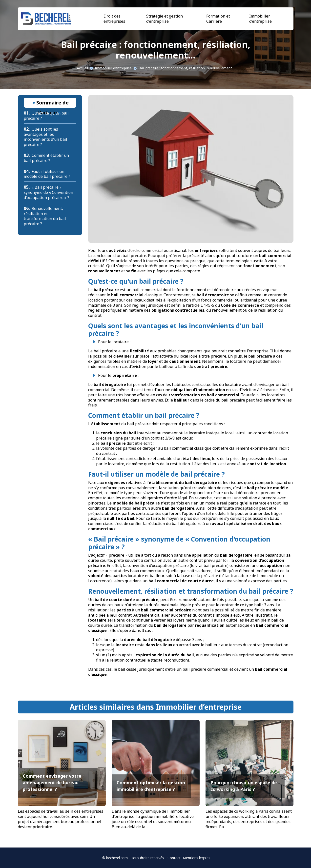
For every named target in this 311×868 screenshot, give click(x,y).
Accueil (82, 68)
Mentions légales (197, 858)
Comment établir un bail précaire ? (46, 158)
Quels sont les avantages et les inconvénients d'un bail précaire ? (45, 137)
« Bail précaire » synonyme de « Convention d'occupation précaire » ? (48, 192)
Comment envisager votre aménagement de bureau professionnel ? (52, 783)
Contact (174, 858)
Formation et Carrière (218, 19)
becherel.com (117, 858)
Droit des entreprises (114, 19)
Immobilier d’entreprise (260, 19)
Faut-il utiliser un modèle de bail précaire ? (47, 174)
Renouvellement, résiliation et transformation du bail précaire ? (45, 216)
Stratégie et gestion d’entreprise (165, 19)
